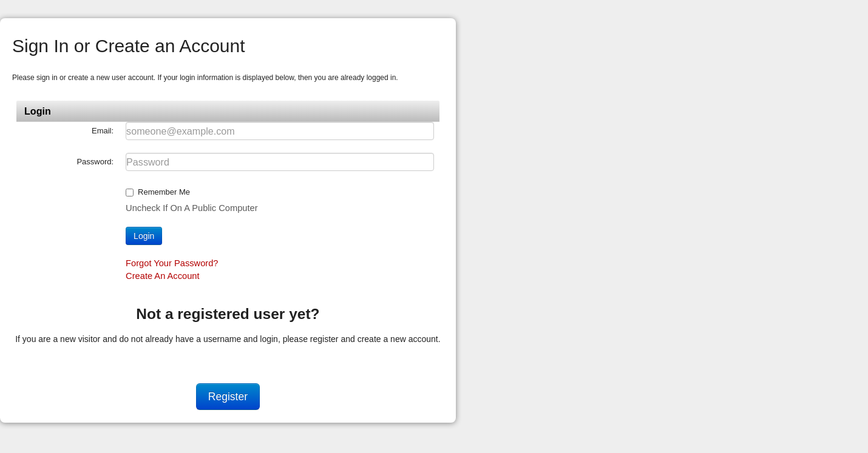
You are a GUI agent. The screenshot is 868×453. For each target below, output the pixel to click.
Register (228, 397)
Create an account (162, 276)
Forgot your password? (172, 263)
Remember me (164, 192)
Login (144, 236)
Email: (103, 131)
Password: (95, 162)
